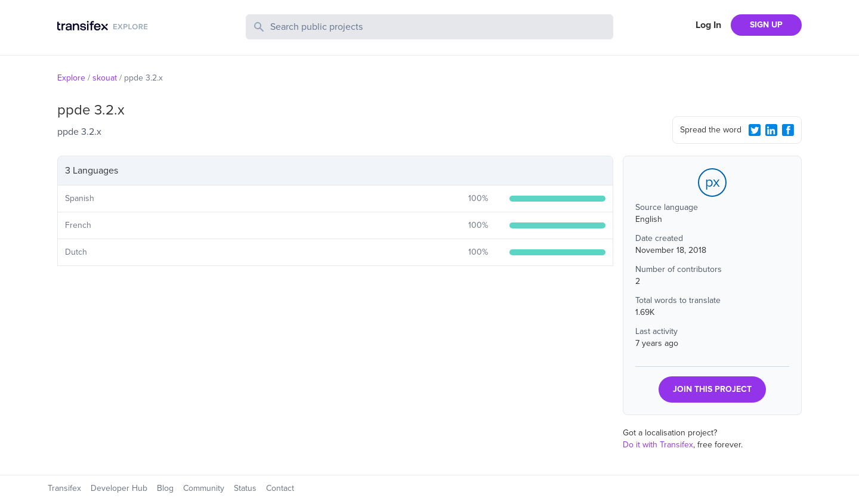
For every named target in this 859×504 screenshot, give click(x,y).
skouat (105, 78)
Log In (708, 25)
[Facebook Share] (788, 130)
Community (204, 488)
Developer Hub (119, 488)
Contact (280, 488)
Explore (71, 78)
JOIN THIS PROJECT (712, 389)
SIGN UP (766, 25)
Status (245, 488)
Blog (165, 488)
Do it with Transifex (658, 445)
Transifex (64, 488)
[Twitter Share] (755, 130)
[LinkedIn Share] (771, 130)
